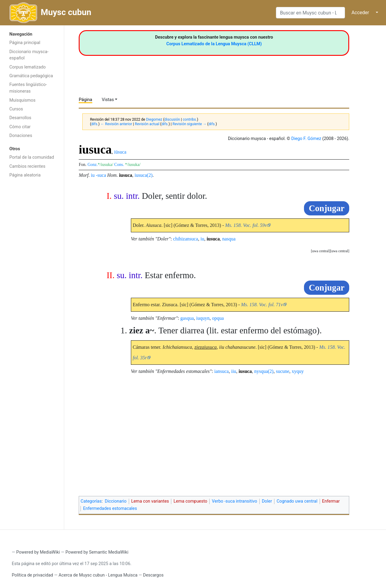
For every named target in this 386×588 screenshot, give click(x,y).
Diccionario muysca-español (29, 55)
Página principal (25, 43)
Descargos (153, 575)
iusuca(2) (144, 175)
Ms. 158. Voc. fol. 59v (246, 225)
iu (93, 175)
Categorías (91, 501)
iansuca (221, 371)
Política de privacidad (32, 575)
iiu (234, 371)
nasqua (229, 239)
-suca (101, 175)
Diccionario (116, 501)
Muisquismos (22, 100)
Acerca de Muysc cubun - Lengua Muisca (98, 575)
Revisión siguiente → (189, 124)
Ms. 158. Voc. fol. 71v (262, 305)
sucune (283, 371)
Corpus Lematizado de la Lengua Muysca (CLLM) (214, 44)
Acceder (360, 13)
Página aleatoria (25, 175)
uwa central (340, 251)
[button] (340, 251)
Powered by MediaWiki (38, 552)
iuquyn (203, 318)
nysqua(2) (264, 371)
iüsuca (120, 152)
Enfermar (331, 501)
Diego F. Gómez (306, 139)
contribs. (190, 119)
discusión (172, 119)
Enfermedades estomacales (110, 509)
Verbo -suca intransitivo (235, 501)
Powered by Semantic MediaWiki (97, 552)
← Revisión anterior (116, 124)
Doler (267, 501)
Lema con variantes (150, 501)
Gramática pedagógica (31, 76)
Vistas (108, 100)
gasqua (187, 318)
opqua (218, 318)
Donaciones (21, 136)
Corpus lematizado (28, 67)
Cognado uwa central (297, 501)
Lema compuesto (191, 501)
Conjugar (327, 208)
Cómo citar (20, 127)
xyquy (298, 371)
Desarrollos (20, 118)
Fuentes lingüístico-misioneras (28, 88)
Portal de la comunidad (32, 157)
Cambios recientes (27, 166)
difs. (95, 124)
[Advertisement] (32, 277)
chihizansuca (186, 239)
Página (85, 100)
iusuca (126, 175)
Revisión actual (147, 124)
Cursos (16, 109)
